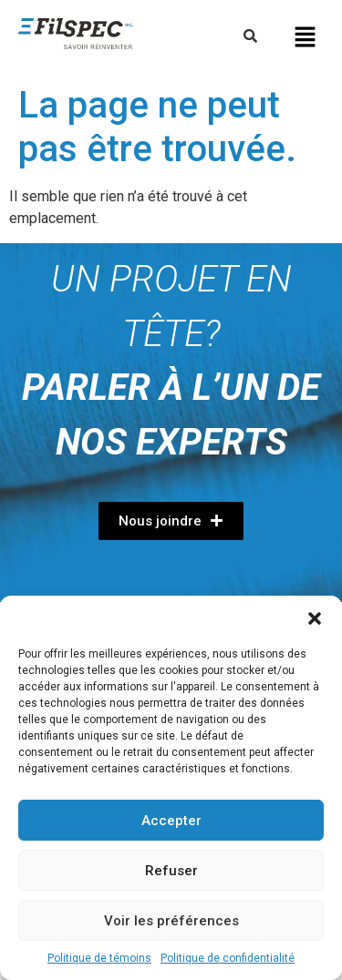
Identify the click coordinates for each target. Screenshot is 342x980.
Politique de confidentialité (228, 958)
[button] (315, 618)
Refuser (171, 871)
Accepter (171, 821)
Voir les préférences (171, 921)
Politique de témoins (99, 958)
